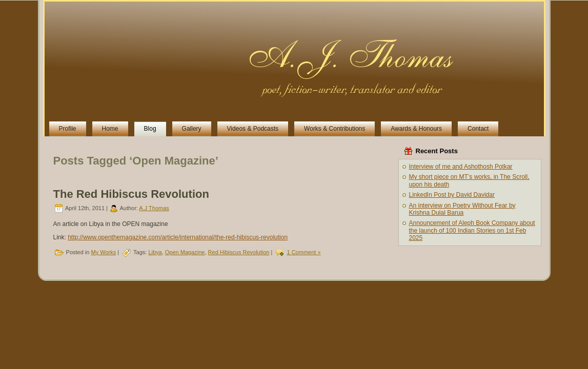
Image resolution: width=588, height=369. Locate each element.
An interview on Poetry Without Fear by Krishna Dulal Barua (462, 209)
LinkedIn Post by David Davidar (452, 195)
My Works (103, 252)
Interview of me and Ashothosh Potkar (461, 167)
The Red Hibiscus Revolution (131, 194)
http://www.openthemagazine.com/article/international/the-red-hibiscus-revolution (178, 237)
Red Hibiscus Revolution (239, 252)
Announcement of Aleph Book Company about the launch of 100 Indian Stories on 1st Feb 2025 (472, 230)
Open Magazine (185, 252)
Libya (155, 252)
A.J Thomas (154, 208)
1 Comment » (303, 252)
